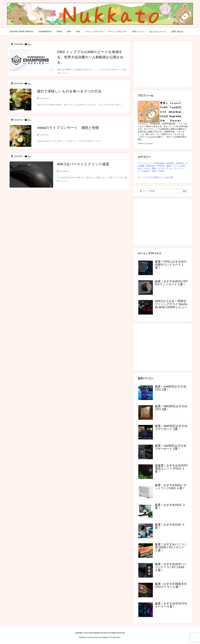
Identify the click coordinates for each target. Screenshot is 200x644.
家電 (169, 166)
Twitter (141, 143)
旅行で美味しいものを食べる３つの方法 (69, 91)
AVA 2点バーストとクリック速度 (83, 164)
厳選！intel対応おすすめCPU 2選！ (171, 388)
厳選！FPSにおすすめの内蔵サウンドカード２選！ (171, 265)
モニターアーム (165, 168)
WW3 (154, 171)
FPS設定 (161, 166)
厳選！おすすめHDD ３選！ (170, 506)
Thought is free (115, 637)
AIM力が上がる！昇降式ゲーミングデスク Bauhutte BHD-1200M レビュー (171, 304)
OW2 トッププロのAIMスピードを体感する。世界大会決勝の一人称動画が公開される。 (90, 57)
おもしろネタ (144, 168)
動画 (154, 168)
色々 (30, 44)
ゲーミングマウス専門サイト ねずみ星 (155, 177)
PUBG (161, 171)
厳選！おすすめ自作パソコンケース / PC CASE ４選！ (171, 567)
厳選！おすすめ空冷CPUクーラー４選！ (171, 605)
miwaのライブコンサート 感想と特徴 (68, 128)
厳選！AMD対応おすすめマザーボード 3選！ (171, 427)
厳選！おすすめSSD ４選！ (170, 526)
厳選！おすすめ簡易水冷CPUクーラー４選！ (171, 585)
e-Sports (146, 171)
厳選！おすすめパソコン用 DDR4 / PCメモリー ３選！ (171, 547)
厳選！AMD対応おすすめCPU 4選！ (171, 408)
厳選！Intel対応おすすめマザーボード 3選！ (171, 447)
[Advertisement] (163, 64)
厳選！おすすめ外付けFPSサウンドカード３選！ (171, 283)
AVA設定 (180, 163)
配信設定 (151, 166)
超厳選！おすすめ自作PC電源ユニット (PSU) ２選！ (171, 468)
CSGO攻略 (159, 163)
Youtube (149, 143)
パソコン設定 (179, 166)
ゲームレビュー (145, 163)
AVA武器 (170, 163)
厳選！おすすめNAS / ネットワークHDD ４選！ (171, 487)
